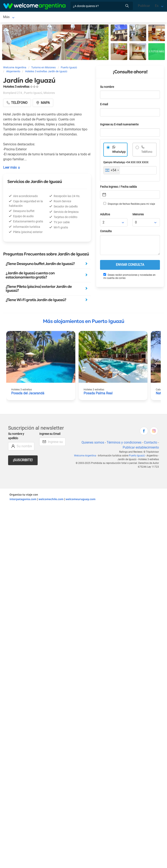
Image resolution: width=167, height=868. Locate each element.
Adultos (105, 215)
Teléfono (147, 153)
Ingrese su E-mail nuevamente (119, 125)
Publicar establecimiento (141, 448)
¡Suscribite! (23, 461)
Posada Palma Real (98, 394)
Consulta (106, 232)
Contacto (151, 443)
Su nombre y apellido (16, 437)
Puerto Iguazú (13, 17)
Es (157, 6)
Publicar (144, 6)
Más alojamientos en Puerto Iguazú (83, 322)
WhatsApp (119, 153)
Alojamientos (41, 17)
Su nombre (107, 88)
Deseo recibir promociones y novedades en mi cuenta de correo (129, 277)
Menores (138, 215)
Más (96, 17)
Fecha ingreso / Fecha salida (118, 188)
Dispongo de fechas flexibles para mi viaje (129, 205)
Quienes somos (93, 443)
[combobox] (112, 171)
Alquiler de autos (76, 17)
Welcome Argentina (85, 456)
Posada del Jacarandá (28, 394)
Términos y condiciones (124, 443)
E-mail (104, 105)
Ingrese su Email (50, 435)
